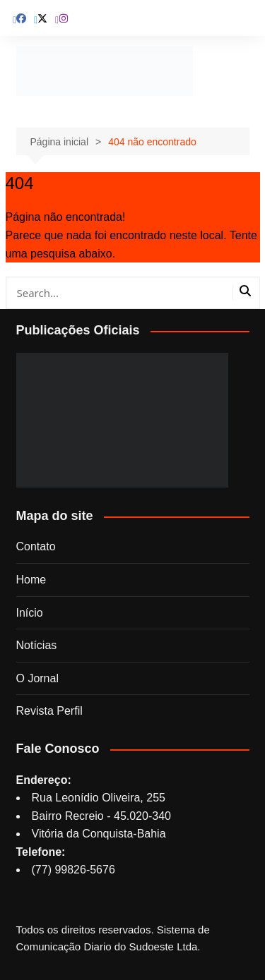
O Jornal (37, 678)
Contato (36, 546)
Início (30, 613)
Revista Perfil (49, 711)
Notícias (37, 645)
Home (31, 580)
